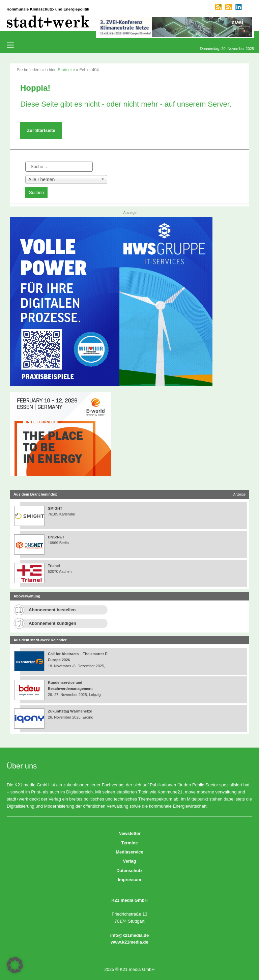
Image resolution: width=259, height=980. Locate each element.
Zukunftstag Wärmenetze (70, 711)
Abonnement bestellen (52, 610)
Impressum (129, 880)
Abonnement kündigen (52, 623)
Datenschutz (129, 871)
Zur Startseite (41, 130)
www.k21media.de (129, 942)
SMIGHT (55, 508)
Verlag (129, 861)
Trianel (54, 566)
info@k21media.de (130, 935)
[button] (15, 965)
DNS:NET (56, 537)
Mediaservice (129, 852)
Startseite (66, 70)
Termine (129, 843)
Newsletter (129, 833)
